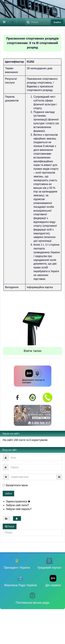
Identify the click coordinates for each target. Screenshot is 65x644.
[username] (35, 458)
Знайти (57, 22)
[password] (35, 467)
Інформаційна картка (40, 287)
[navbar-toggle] (4, 22)
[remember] (4, 485)
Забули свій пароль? (19, 509)
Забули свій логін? (17, 505)
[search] (38, 22)
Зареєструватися (18, 501)
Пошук (25, 18)
